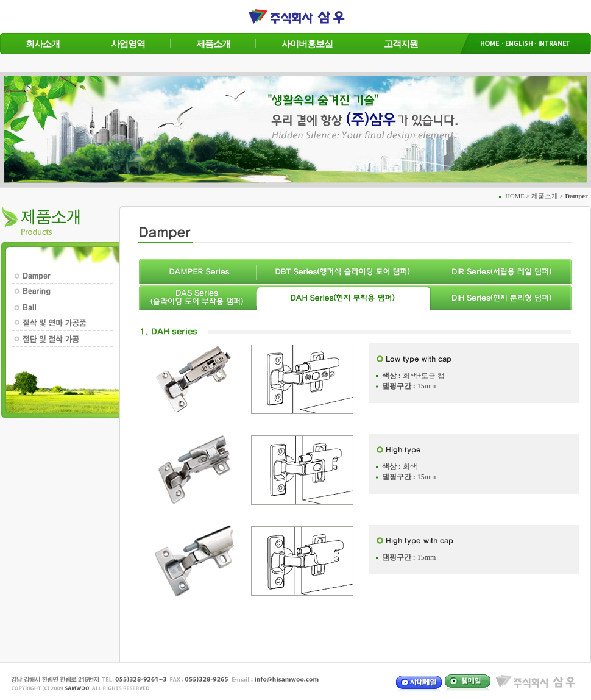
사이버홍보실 (307, 44)
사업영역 (128, 44)
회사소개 (43, 44)
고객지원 (401, 44)
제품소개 (213, 44)
